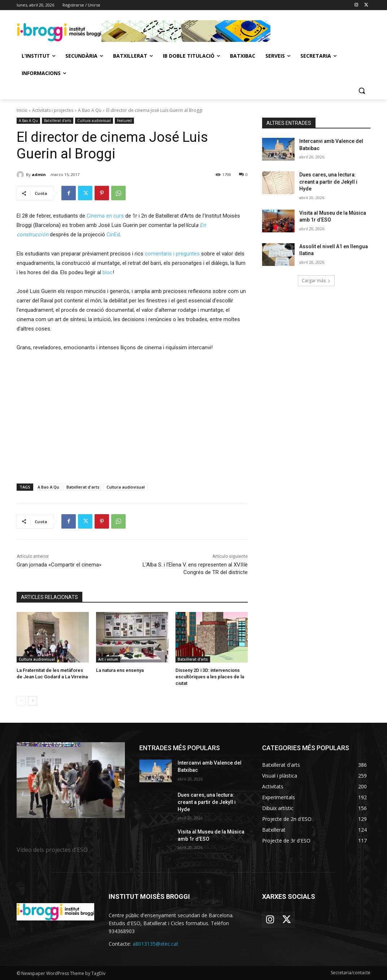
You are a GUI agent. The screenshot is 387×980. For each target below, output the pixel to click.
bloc (108, 272)
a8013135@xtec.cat (155, 944)
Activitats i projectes (53, 110)
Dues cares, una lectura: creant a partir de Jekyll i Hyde (328, 182)
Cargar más (316, 281)
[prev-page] (21, 701)
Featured (124, 121)
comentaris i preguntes (172, 254)
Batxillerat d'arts (58, 121)
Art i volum (108, 659)
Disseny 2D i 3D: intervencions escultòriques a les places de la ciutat (210, 677)
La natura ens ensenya (120, 670)
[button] (362, 91)
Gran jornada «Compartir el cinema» (59, 565)
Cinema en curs (105, 216)
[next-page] (33, 701)
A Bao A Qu (90, 110)
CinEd (113, 235)
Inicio (22, 110)
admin (39, 174)
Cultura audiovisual (94, 121)
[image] (71, 780)
